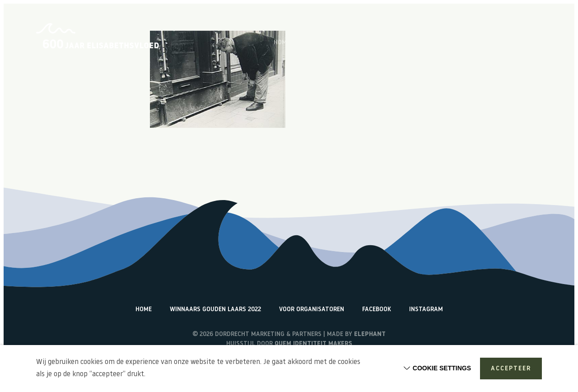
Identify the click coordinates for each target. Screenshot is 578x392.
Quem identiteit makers (313, 344)
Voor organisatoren (312, 310)
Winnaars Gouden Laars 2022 (215, 310)
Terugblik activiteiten (455, 43)
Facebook (377, 310)
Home (282, 43)
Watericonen (522, 43)
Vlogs (399, 43)
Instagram (426, 310)
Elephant (370, 334)
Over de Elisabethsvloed (340, 43)
